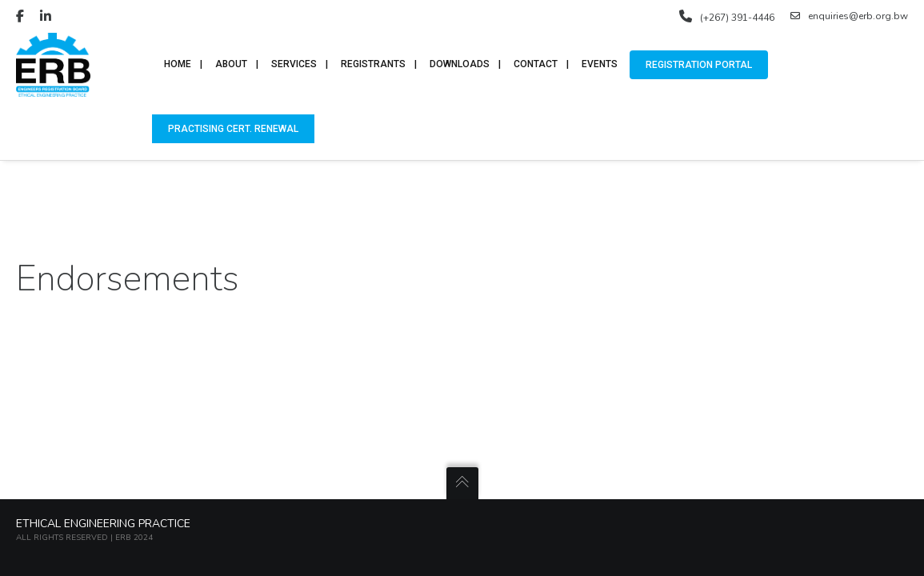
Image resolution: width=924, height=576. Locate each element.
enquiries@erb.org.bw (849, 16)
